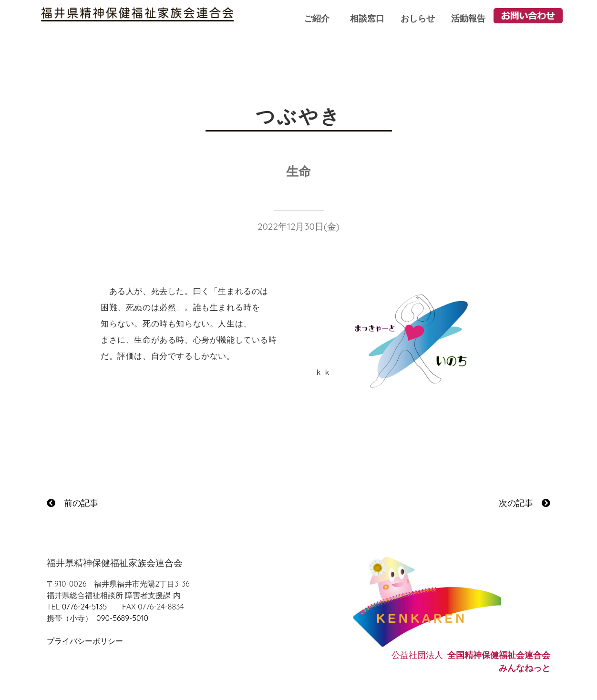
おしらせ (418, 18)
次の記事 (525, 503)
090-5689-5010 (122, 618)
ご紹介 (317, 18)
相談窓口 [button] (367, 18)
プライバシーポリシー (85, 641)
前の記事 (72, 503)
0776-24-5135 (84, 607)
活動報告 (468, 18)
